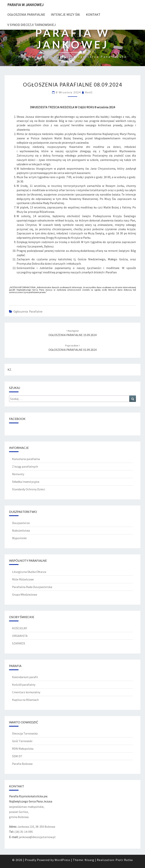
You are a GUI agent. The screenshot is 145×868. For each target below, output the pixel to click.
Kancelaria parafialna (26, 459)
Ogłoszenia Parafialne (26, 14)
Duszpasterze (21, 523)
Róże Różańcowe (23, 579)
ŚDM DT (17, 756)
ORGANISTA (20, 636)
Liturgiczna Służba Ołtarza (29, 572)
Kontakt (93, 14)
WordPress (62, 860)
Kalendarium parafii (25, 677)
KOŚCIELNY (20, 628)
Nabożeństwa (21, 530)
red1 (89, 92)
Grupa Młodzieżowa (25, 594)
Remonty (18, 474)
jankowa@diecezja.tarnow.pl (37, 837)
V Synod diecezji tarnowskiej (32, 25)
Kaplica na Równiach (25, 700)
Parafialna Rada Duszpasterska (32, 587)
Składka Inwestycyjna (26, 482)
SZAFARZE (19, 643)
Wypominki (19, 538)
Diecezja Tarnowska (25, 733)
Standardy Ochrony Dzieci (29, 489)
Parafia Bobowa (22, 764)
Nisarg (89, 860)
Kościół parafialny (24, 685)
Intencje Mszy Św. (66, 14)
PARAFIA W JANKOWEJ (25, 5)
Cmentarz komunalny (26, 692)
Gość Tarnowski (22, 741)
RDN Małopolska (23, 749)
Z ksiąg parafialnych (25, 466)
